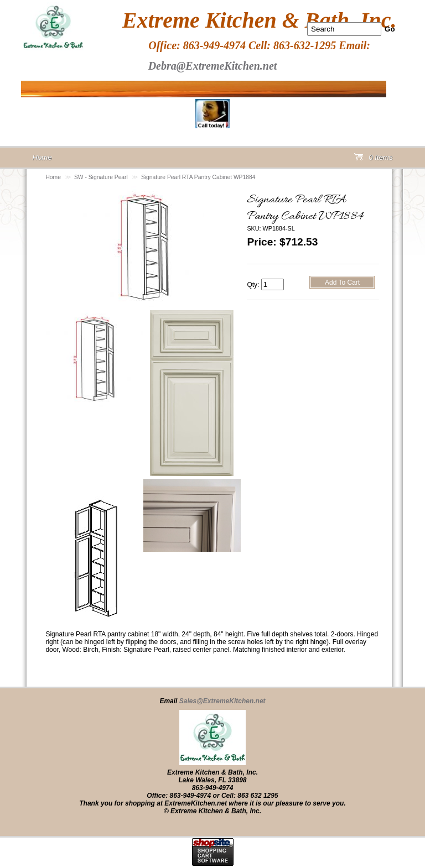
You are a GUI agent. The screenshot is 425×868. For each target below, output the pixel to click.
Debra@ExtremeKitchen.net (213, 66)
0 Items (374, 160)
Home (53, 177)
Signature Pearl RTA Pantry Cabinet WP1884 (198, 177)
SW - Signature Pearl (101, 177)
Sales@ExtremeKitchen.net (222, 701)
